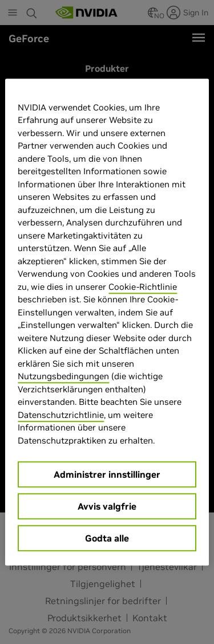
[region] (107, 322)
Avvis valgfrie (107, 506)
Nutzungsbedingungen (63, 376)
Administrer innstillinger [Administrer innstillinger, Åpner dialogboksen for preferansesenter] (107, 474)
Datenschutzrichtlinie (61, 415)
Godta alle (107, 538)
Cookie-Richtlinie (143, 287)
